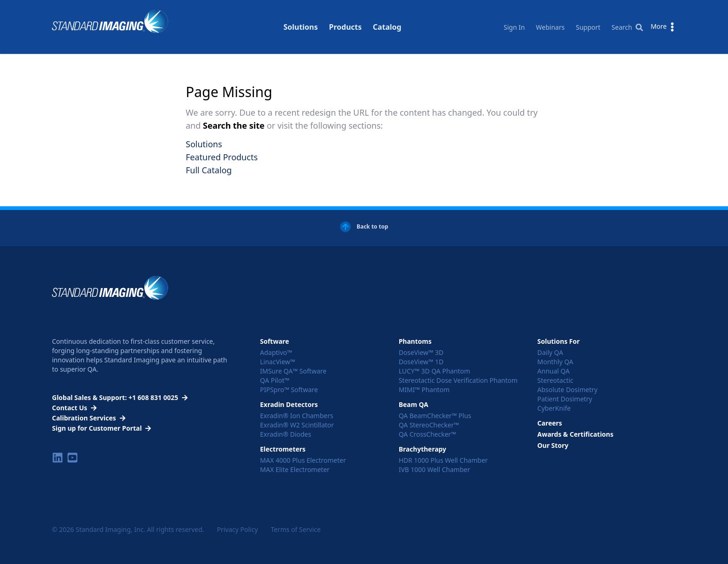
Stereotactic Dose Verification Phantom (458, 380)
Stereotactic (555, 380)
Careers (549, 423)
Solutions (300, 16)
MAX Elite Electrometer (295, 469)
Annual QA (553, 371)
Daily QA (550, 352)
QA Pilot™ (275, 380)
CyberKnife (554, 408)
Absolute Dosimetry (567, 390)
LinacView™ (278, 362)
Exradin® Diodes (286, 434)
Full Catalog (209, 170)
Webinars (550, 27)
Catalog (387, 16)
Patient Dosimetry (565, 399)
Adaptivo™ (276, 352)
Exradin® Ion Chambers (297, 416)
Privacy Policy (237, 529)
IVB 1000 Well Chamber (435, 469)
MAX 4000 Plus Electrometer (303, 460)
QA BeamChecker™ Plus (435, 416)
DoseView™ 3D (421, 352)
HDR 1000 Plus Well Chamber (443, 460)
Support (588, 27)
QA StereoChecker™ (429, 425)
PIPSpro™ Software (289, 390)
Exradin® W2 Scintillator (297, 425)
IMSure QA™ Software (293, 371)
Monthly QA (555, 362)
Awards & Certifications (575, 434)
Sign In (514, 27)
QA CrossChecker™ (428, 434)
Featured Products (222, 157)
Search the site (235, 125)
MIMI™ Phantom (424, 390)
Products (346, 16)
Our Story (553, 445)
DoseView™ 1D (421, 362)
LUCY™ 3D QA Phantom (435, 371)
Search (627, 27)
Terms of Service (296, 529)
